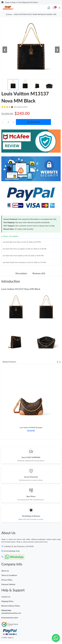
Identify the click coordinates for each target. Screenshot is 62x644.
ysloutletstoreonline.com (11, 613)
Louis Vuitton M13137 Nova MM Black (21, 289)
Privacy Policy (7, 580)
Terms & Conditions (9, 575)
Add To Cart (33, 122)
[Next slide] (60, 362)
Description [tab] (21, 273)
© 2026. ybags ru (7, 638)
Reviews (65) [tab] (39, 273)
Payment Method (8, 584)
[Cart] (54, 8)
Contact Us (6, 597)
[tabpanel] (31, 402)
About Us (5, 571)
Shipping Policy (7, 601)
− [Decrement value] (3, 122)
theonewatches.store (10, 618)
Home (9, 14)
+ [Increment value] (14, 122)
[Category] (59, 8)
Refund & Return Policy (11, 606)
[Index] (49, 8)
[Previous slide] (58, 362)
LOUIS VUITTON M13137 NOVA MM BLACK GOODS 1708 (35, 14)
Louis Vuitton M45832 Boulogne (31, 427)
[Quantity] (8, 122)
